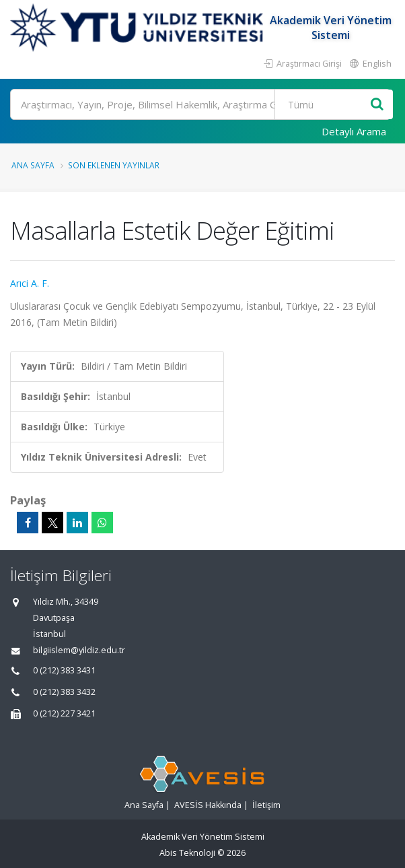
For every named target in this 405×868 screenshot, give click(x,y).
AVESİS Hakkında (208, 805)
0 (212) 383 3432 (64, 692)
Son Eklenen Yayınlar (114, 165)
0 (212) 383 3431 (64, 670)
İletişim (266, 805)
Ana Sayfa (33, 165)
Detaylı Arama (354, 131)
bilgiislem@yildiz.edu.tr (79, 650)
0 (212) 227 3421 (64, 713)
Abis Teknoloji (187, 853)
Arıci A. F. (30, 283)
